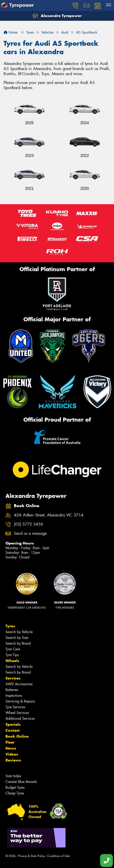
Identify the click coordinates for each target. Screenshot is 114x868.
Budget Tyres (15, 787)
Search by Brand (18, 643)
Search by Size (17, 638)
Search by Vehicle (19, 632)
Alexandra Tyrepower (57, 16)
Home (10, 32)
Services (13, 678)
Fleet (10, 742)
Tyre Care (13, 649)
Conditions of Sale (59, 856)
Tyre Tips (12, 655)
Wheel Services (17, 713)
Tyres (10, 626)
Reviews (13, 760)
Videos (12, 754)
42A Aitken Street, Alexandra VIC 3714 (49, 515)
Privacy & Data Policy (31, 856)
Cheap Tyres (15, 793)
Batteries (12, 690)
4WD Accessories (19, 684)
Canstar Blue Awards (21, 782)
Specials (13, 724)
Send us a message (30, 534)
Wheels (12, 661)
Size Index (13, 776)
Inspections (14, 696)
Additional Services (20, 719)
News (11, 748)
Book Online (17, 736)
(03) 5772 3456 (28, 524)
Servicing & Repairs (20, 701)
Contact (13, 730)
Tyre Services (15, 707)
